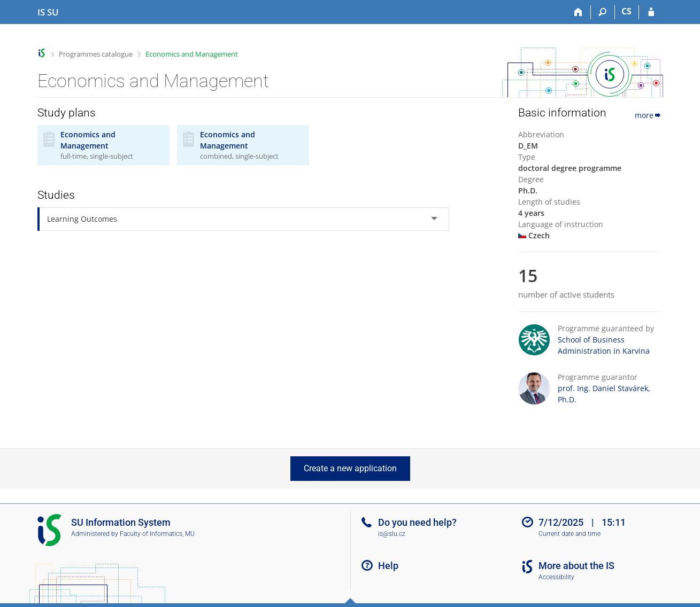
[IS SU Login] (651, 12)
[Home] (579, 12)
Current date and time (570, 534)
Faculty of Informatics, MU (157, 534)
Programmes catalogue (96, 54)
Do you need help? (417, 522)
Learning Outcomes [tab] (82, 219)
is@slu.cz (392, 534)
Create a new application (350, 468)
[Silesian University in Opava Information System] (48, 12)
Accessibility (556, 577)
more (649, 115)
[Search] (603, 12)
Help (388, 566)
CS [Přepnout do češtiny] (626, 11)
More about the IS (576, 566)
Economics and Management (192, 54)
